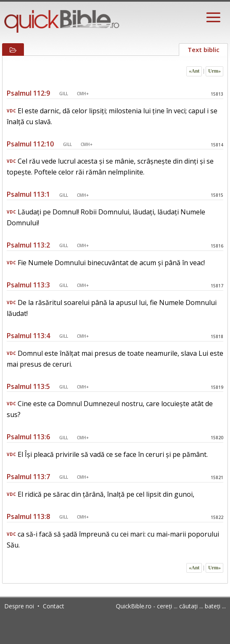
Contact (54, 606)
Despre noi (19, 606)
